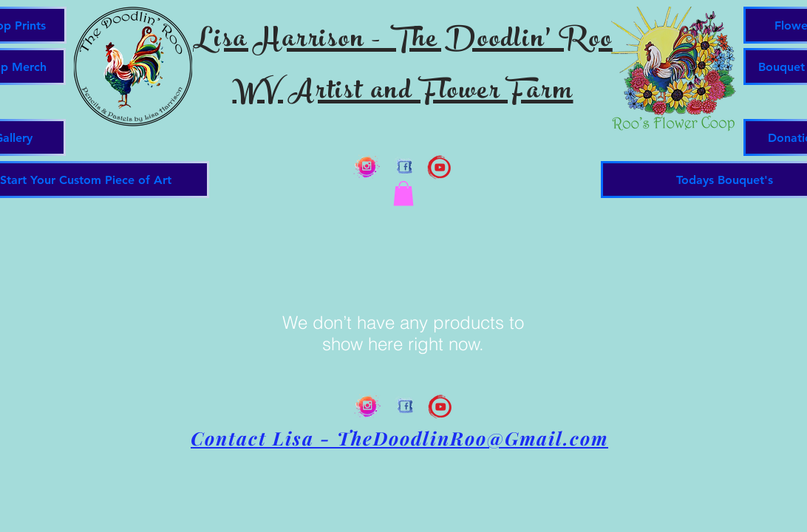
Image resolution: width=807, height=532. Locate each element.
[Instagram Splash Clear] (367, 167)
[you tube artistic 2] (439, 167)
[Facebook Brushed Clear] (403, 167)
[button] (403, 193)
